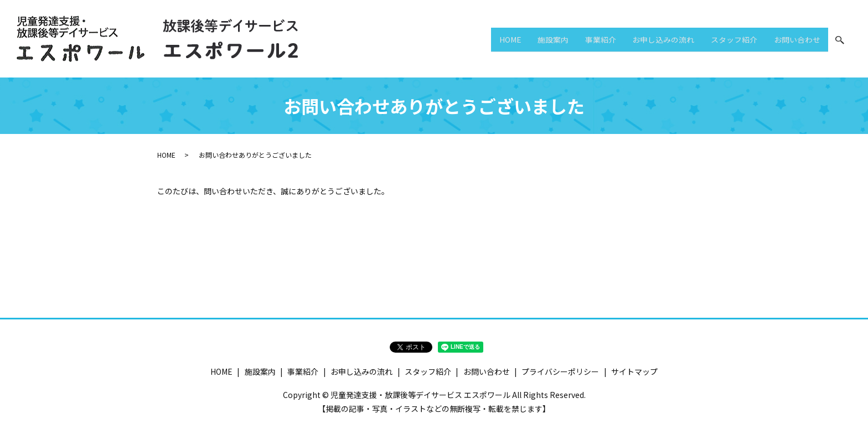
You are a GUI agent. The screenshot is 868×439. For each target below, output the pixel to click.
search (840, 42)
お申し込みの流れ (646, 41)
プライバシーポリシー (560, 371)
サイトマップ (634, 371)
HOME (472, 41)
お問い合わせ (793, 41)
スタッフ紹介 (724, 41)
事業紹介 (576, 41)
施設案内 (522, 41)
